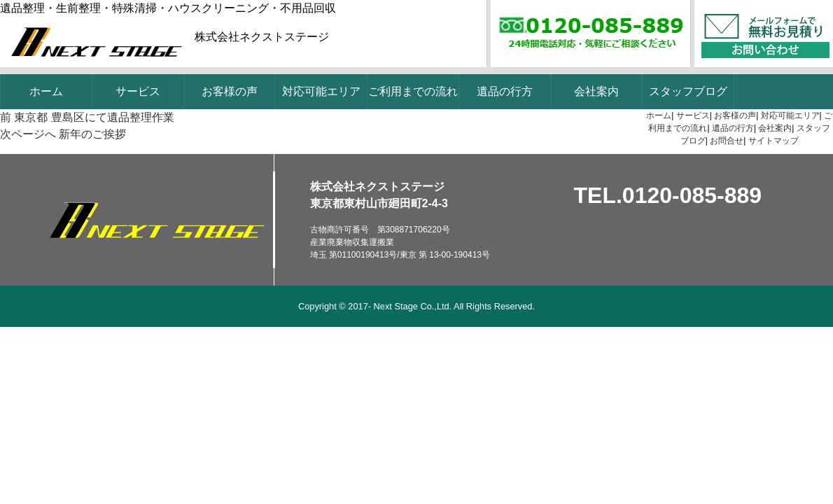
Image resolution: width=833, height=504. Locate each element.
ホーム (46, 91)
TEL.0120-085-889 (668, 195)
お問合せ (727, 141)
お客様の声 (230, 91)
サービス (138, 91)
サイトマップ (773, 141)
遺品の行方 (505, 91)
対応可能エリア (321, 91)
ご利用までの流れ (413, 91)
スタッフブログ (688, 91)
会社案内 (596, 91)
